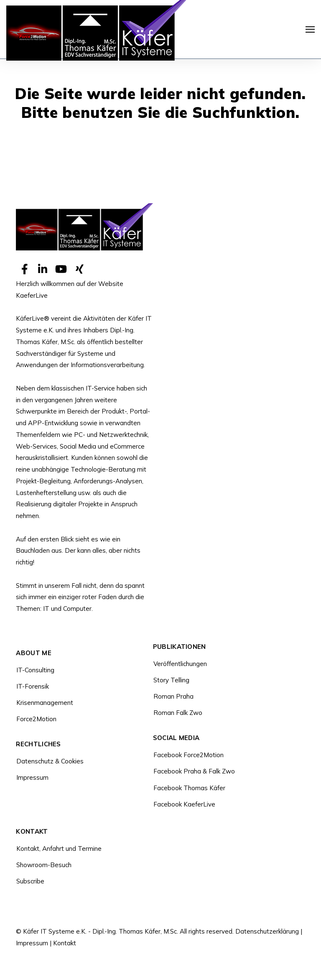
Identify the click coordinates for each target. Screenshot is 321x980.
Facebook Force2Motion (189, 755)
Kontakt (65, 943)
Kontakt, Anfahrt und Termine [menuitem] (59, 849)
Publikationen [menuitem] (180, 647)
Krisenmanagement (45, 703)
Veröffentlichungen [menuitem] (180, 664)
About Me (33, 653)
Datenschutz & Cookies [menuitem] (50, 761)
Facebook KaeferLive (184, 804)
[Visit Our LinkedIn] (43, 269)
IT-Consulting (35, 670)
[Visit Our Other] (79, 269)
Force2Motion (36, 719)
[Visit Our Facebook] (24, 269)
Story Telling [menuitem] (171, 680)
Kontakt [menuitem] (32, 832)
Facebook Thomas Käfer (189, 788)
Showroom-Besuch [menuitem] (44, 865)
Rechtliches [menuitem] (38, 744)
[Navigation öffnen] (310, 29)
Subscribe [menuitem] (30, 881)
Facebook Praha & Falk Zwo (194, 771)
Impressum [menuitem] (32, 777)
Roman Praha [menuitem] (173, 696)
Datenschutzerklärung (267, 931)
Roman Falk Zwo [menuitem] (178, 713)
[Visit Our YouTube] (61, 269)
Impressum (32, 943)
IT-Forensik (33, 686)
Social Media (176, 738)
